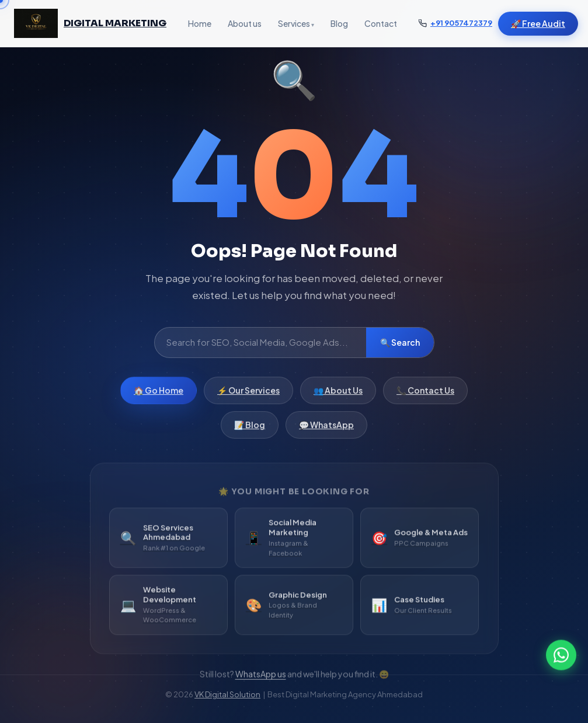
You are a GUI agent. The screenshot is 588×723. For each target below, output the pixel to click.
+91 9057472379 (461, 23)
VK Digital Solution (227, 694)
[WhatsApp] (561, 656)
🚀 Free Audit (538, 23)
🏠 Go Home (159, 395)
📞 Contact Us (425, 395)
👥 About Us (338, 395)
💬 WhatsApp (326, 430)
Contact (381, 23)
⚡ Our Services (248, 395)
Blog (339, 23)
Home (200, 23)
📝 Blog (250, 430)
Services (294, 23)
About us (245, 23)
